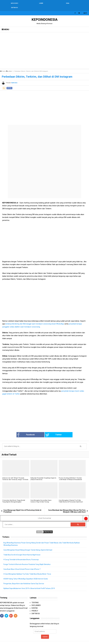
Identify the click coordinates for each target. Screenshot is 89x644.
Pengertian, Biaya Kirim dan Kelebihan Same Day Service (24, 579)
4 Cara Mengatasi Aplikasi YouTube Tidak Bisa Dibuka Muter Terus (27, 570)
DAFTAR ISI (36, 609)
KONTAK (35, 604)
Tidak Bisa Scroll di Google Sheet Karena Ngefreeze (22, 550)
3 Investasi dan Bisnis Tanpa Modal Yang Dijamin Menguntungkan (14, 497)
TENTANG (35, 598)
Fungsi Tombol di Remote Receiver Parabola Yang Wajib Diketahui (27, 560)
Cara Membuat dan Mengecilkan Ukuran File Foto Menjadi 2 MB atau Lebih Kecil (67, 507)
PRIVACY (35, 606)
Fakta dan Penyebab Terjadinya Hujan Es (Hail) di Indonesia (43, 474)
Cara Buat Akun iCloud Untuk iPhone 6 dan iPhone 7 (22, 565)
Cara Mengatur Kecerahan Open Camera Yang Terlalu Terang (41, 497)
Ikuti (85, 9)
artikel (9, 84)
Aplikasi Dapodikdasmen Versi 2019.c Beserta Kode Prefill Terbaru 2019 (29, 584)
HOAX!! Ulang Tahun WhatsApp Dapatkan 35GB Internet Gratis (26, 574)
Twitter (54, 431)
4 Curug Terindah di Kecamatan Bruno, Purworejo (21, 555)
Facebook (26, 431)
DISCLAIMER (36, 601)
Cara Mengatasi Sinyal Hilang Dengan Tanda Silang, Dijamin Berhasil (28, 546)
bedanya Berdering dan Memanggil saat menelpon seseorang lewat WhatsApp (35, 319)
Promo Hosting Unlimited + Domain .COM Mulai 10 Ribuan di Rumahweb (70, 474)
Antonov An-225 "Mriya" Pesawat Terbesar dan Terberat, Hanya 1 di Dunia (15, 474)
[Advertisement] (44, 46)
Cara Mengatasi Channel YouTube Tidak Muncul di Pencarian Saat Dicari (71, 497)
